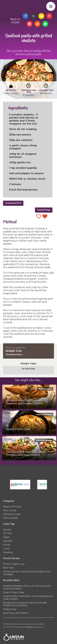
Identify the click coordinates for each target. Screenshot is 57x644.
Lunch (6, 549)
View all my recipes (14, 355)
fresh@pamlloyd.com (34, 627)
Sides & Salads (44, 414)
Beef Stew (9, 568)
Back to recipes (15, 21)
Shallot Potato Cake (14, 592)
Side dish (8, 541)
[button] (26, 16)
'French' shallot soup (14, 564)
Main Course (45, 389)
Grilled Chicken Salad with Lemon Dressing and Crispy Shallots (28, 598)
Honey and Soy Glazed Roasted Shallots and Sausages (27, 573)
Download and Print (13, 203)
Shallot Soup (10, 609)
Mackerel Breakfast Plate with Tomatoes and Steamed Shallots (27, 587)
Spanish (7, 530)
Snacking (8, 552)
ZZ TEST (8, 533)
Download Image (44, 210)
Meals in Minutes (12, 507)
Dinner (7, 545)
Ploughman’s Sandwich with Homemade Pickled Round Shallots (25, 604)
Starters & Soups (12, 514)
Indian (6, 537)
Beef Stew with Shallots (16, 613)
